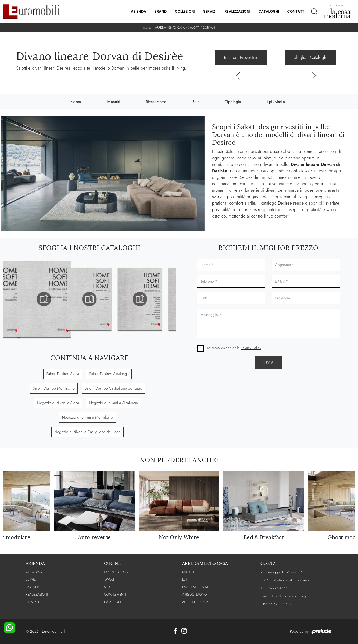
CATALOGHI (112, 602)
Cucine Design (116, 572)
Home (147, 27)
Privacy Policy (251, 348)
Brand (160, 11)
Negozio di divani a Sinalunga (113, 403)
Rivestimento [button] (156, 102)
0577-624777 (277, 588)
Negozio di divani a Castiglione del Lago (87, 432)
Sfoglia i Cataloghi (311, 57)
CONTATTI (33, 602)
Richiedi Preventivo (241, 57)
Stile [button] (196, 102)
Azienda (139, 11)
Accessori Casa (195, 602)
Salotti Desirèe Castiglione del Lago (113, 388)
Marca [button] (76, 102)
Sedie (108, 587)
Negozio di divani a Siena (58, 403)
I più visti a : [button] (277, 102)
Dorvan (209, 27)
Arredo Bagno (195, 595)
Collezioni (185, 11)
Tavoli (109, 579)
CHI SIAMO (34, 572)
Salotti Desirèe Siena (63, 374)
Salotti (194, 27)
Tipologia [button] (233, 102)
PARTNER (32, 587)
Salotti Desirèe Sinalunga (109, 374)
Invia (269, 362)
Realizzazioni (237, 11)
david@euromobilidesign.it (291, 596)
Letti (186, 579)
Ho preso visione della (234, 348)
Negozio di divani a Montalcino (87, 417)
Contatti (296, 11)
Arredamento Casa (170, 27)
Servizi (210, 11)
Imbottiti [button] (113, 102)
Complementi (115, 595)
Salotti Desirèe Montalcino (54, 388)
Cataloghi (269, 11)
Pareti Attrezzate (196, 587)
